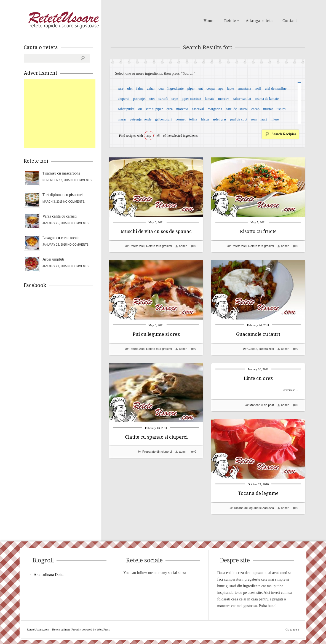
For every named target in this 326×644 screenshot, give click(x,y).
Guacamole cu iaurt (258, 334)
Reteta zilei (137, 246)
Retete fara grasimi (159, 246)
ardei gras (219, 119)
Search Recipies (284, 134)
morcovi (182, 109)
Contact (290, 21)
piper (191, 88)
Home (209, 21)
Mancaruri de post (262, 405)
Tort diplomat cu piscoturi (63, 195)
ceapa (211, 88)
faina (140, 88)
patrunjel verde (140, 119)
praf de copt (239, 119)
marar (122, 119)
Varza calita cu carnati (60, 216)
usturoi (282, 109)
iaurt (264, 119)
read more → (291, 390)
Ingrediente (175, 88)
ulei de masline (276, 88)
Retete (230, 21)
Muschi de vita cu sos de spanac (156, 231)
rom (254, 119)
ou (140, 109)
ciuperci (124, 99)
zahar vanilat (242, 99)
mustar (268, 109)
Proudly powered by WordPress (91, 629)
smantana (244, 88)
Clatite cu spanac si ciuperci (156, 437)
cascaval (198, 109)
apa (221, 88)
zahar (151, 88)
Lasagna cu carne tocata (61, 238)
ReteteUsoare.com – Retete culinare (63, 20)
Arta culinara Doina (49, 575)
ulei (130, 88)
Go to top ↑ (292, 629)
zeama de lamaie (267, 99)
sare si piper (154, 109)
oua (161, 88)
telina (193, 119)
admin (183, 246)
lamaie (210, 99)
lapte (230, 88)
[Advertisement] (65, 114)
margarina (215, 109)
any (149, 136)
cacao (255, 109)
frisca (205, 119)
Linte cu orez (258, 378)
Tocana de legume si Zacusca (254, 508)
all (158, 135)
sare (121, 88)
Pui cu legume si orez (156, 334)
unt (201, 88)
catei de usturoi (237, 109)
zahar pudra (126, 109)
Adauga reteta (259, 21)
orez (169, 109)
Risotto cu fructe (258, 231)
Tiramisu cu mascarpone (61, 173)
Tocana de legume (258, 493)
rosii (258, 88)
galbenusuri (163, 119)
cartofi (163, 99)
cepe (175, 99)
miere (275, 119)
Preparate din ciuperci (157, 452)
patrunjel (139, 99)
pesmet (181, 119)
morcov (224, 99)
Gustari (252, 349)
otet (152, 99)
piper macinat (191, 99)
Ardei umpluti (53, 259)
